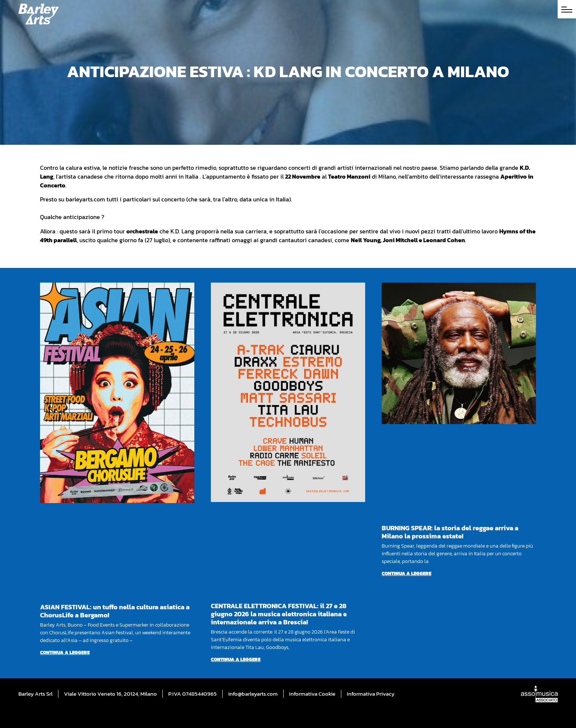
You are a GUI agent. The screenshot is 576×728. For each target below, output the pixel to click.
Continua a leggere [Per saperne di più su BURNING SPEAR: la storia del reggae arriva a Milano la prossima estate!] (406, 573)
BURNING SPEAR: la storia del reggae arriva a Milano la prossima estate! (450, 532)
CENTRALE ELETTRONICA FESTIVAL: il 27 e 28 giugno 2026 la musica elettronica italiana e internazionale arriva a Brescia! (279, 614)
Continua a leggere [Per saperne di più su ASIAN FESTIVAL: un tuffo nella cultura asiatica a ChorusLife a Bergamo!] (65, 652)
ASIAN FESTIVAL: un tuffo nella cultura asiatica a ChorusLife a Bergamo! (115, 611)
